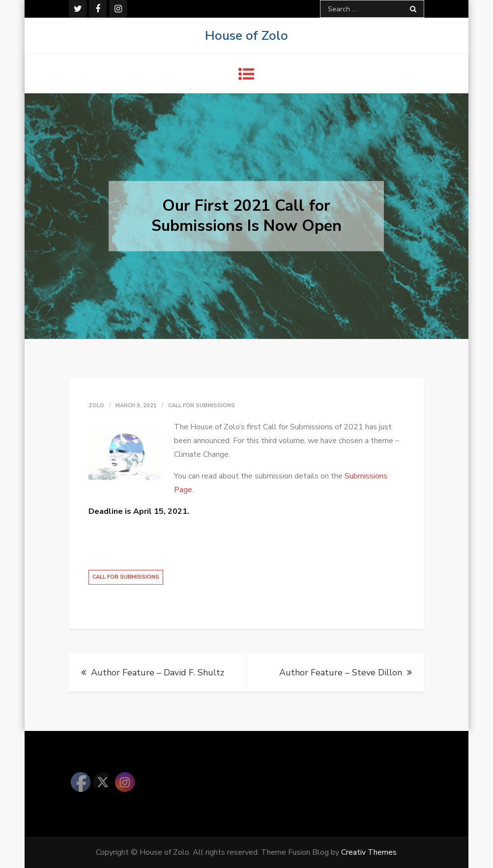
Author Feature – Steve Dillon (341, 672)
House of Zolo (246, 36)
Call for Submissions (202, 406)
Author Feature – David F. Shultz (158, 672)
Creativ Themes (369, 852)
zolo (96, 406)
